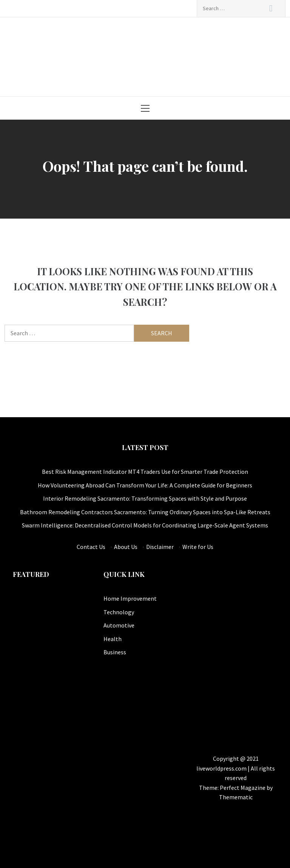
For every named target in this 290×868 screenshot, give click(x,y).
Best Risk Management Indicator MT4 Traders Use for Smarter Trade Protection (145, 472)
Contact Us (91, 547)
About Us (126, 547)
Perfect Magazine (243, 788)
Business (115, 652)
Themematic (236, 797)
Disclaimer (160, 547)
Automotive (119, 625)
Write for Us (198, 547)
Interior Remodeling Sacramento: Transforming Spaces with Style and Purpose (145, 498)
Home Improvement (130, 598)
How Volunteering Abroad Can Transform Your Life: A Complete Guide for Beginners (145, 485)
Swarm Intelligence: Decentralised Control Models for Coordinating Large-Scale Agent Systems (145, 525)
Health (113, 639)
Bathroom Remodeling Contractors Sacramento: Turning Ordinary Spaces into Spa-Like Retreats (145, 512)
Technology (119, 612)
